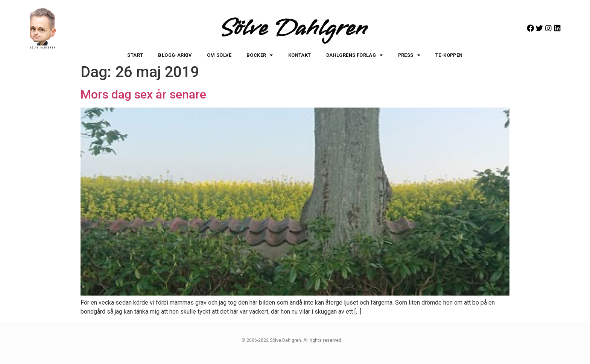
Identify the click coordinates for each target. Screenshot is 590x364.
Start (135, 55)
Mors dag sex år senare (143, 94)
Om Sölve (219, 55)
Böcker (260, 55)
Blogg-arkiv (175, 55)
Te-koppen (449, 55)
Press (409, 55)
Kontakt (300, 55)
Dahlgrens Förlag (355, 55)
